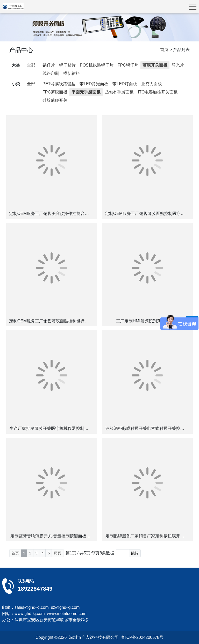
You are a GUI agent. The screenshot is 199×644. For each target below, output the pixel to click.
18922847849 (35, 589)
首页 (164, 50)
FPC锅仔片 (128, 65)
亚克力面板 (152, 84)
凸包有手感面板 (119, 92)
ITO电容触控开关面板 (158, 92)
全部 (31, 65)
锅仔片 (49, 65)
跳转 (135, 553)
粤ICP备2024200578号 (142, 637)
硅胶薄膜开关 (55, 100)
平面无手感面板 (86, 92)
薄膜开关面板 (155, 65)
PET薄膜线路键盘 (59, 84)
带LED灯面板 (125, 84)
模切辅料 (72, 73)
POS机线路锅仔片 (97, 65)
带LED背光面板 (94, 84)
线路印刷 (51, 73)
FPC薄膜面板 (55, 92)
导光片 (178, 65)
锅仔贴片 (67, 65)
